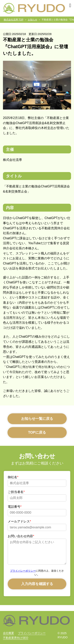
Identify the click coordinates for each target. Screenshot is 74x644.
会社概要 (8, 633)
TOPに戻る (37, 432)
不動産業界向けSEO (16, 638)
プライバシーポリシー (23, 571)
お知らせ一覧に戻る (37, 419)
